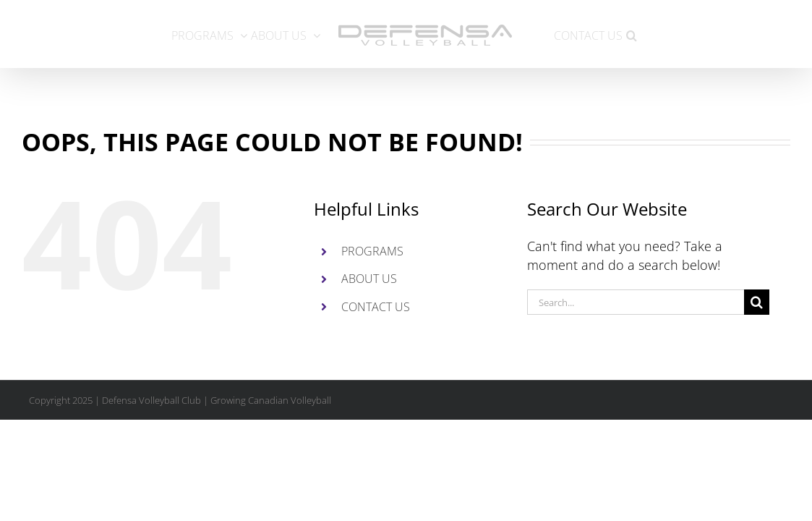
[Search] (757, 302)
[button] (692, 34)
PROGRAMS (372, 251)
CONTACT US (376, 307)
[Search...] (635, 302)
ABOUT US (369, 279)
